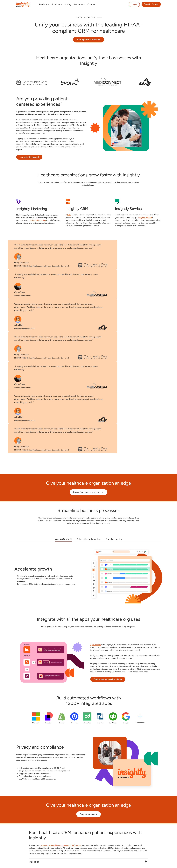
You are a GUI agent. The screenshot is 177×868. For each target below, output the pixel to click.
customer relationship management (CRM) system (61, 845)
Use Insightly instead (29, 157)
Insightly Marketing (38, 220)
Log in (134, 4)
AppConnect (95, 645)
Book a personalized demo (89, 40)
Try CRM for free (151, 4)
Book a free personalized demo (88, 492)
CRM (69, 215)
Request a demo (89, 814)
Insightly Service (145, 218)
